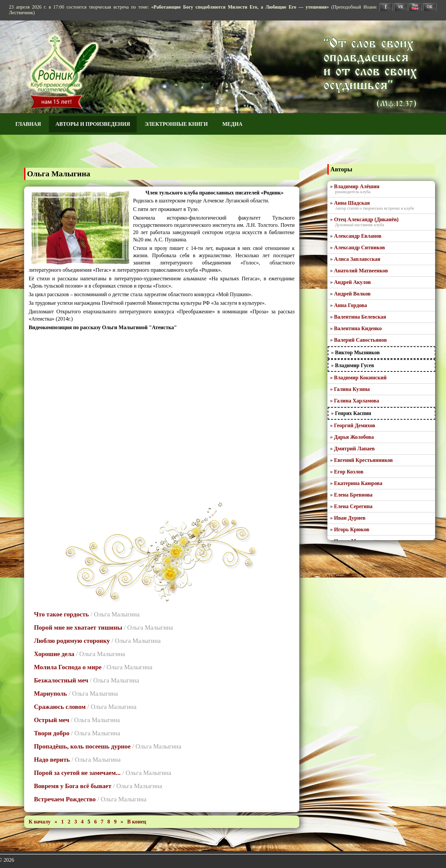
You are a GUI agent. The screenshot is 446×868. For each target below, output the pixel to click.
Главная (28, 124)
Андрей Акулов (352, 282)
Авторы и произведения (93, 124)
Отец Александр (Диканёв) (366, 219)
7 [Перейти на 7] (103, 822)
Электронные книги (176, 124)
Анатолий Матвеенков (361, 271)
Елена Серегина (353, 506)
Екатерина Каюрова (358, 483)
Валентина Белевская (360, 317)
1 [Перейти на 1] (63, 822)
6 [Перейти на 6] (96, 822)
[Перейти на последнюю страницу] (137, 822)
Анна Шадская (352, 203)
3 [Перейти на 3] (76, 822)
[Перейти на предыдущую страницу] (56, 822)
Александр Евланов (358, 236)
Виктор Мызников (357, 352)
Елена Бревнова (353, 495)
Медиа (232, 124)
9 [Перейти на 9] (116, 822)
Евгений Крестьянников (363, 460)
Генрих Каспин (353, 413)
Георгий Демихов (355, 425)
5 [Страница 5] (89, 822)
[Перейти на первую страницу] (40, 822)
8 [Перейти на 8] (109, 822)
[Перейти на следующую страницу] (123, 822)
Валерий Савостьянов (360, 340)
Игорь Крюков (352, 529)
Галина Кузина (352, 389)
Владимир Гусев (354, 365)
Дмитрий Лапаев (354, 449)
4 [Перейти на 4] (83, 822)
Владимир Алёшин (357, 186)
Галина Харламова (356, 401)
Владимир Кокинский (360, 378)
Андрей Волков (352, 294)
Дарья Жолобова (354, 437)
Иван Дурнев (350, 518)
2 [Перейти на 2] (70, 822)
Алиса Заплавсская (357, 259)
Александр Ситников (359, 247)
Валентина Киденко (358, 328)
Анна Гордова (351, 305)
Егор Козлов (349, 472)
